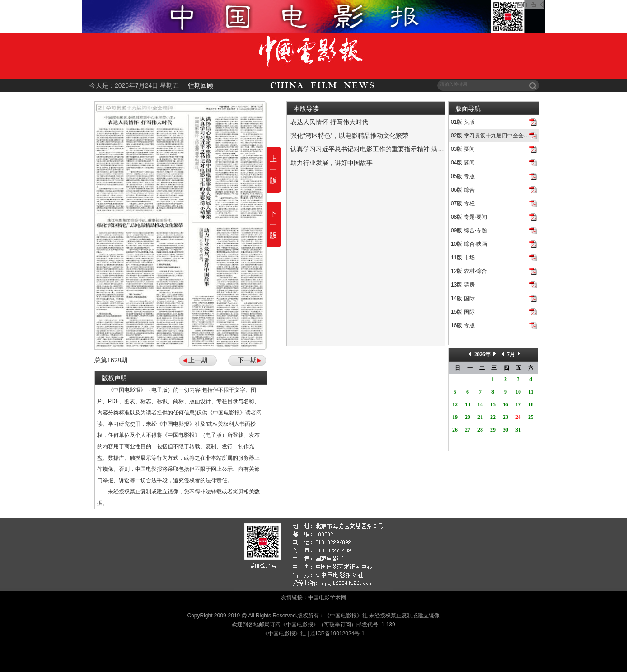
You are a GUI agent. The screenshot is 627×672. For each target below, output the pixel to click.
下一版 (273, 224)
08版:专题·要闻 (469, 217)
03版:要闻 (463, 149)
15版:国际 (463, 312)
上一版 (273, 170)
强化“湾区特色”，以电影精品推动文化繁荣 (349, 136)
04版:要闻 (463, 163)
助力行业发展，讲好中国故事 (332, 163)
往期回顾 (201, 85)
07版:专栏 (463, 203)
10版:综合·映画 (469, 244)
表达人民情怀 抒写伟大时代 (329, 122)
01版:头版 (463, 122)
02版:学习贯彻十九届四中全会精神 (493, 136)
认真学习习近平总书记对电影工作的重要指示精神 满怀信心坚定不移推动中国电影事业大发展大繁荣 (430, 149)
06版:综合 (463, 190)
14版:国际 (463, 298)
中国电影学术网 (327, 597)
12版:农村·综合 (469, 271)
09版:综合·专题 (469, 230)
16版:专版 (463, 325)
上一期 (198, 360)
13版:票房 (463, 285)
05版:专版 (463, 176)
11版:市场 (463, 258)
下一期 (247, 360)
